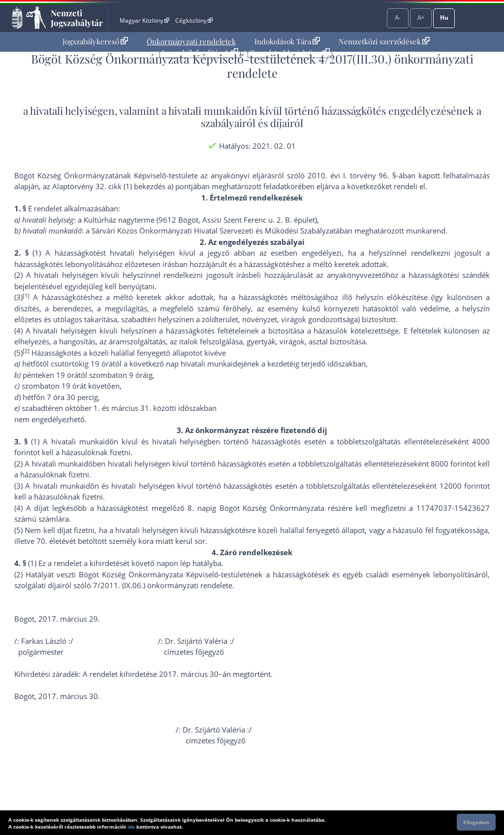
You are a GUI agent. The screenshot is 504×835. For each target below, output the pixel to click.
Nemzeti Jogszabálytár (77, 18)
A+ (421, 17)
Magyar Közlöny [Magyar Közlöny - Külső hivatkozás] (144, 20)
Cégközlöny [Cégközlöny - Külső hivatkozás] (194, 20)
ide (131, 827)
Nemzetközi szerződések (384, 41)
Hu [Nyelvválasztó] (444, 17)
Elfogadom (476, 822)
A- (398, 17)
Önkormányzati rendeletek (191, 41)
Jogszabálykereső (95, 41)
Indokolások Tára (287, 41)
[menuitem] (95, 42)
